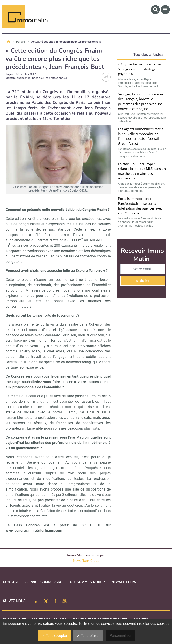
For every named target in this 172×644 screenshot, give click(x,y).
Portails (21, 42)
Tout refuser (88, 636)
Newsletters (124, 582)
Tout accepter (55, 636)
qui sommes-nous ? (87, 582)
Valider (143, 281)
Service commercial (44, 582)
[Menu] (165, 10)
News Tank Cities (86, 561)
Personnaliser (120, 636)
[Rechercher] (155, 10)
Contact (11, 582)
